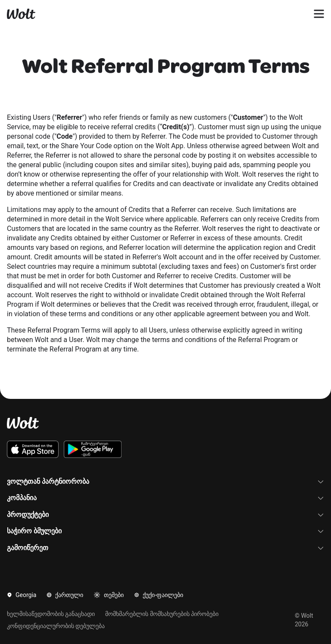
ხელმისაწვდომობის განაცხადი (51, 614)
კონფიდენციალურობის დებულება (56, 626)
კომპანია (165, 498)
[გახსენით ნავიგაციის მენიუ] (319, 14)
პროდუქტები (165, 515)
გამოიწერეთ (165, 548)
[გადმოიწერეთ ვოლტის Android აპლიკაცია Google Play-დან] (93, 449)
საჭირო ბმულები (165, 531)
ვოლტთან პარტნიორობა (165, 481)
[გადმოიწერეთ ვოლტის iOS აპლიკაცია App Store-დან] (33, 449)
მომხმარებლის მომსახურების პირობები (162, 614)
